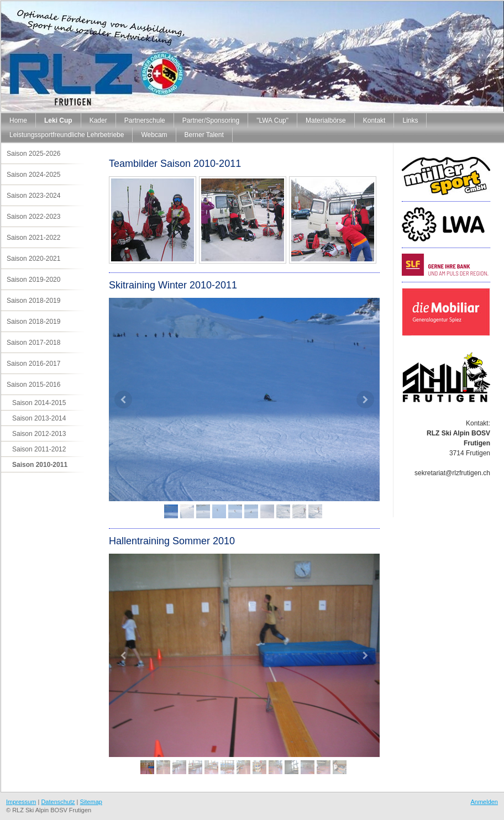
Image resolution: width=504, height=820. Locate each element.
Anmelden (484, 802)
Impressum (21, 802)
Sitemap (91, 802)
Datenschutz (58, 802)
